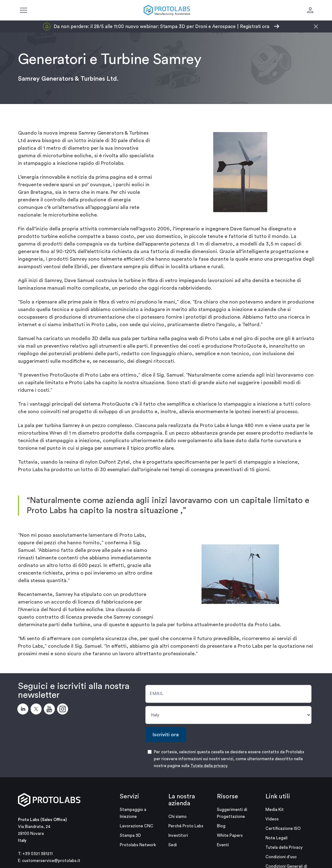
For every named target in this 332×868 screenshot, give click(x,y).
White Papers (230, 835)
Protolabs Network (138, 845)
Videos (272, 819)
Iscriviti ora (166, 735)
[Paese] (229, 715)
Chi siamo (178, 816)
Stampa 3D (130, 835)
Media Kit (275, 810)
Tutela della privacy (209, 766)
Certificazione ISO (283, 828)
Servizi (129, 796)
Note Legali (277, 838)
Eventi (223, 845)
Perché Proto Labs (186, 826)
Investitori (178, 835)
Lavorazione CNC (137, 826)
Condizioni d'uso (281, 857)
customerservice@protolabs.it (51, 861)
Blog (221, 826)
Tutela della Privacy (284, 847)
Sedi (173, 845)
